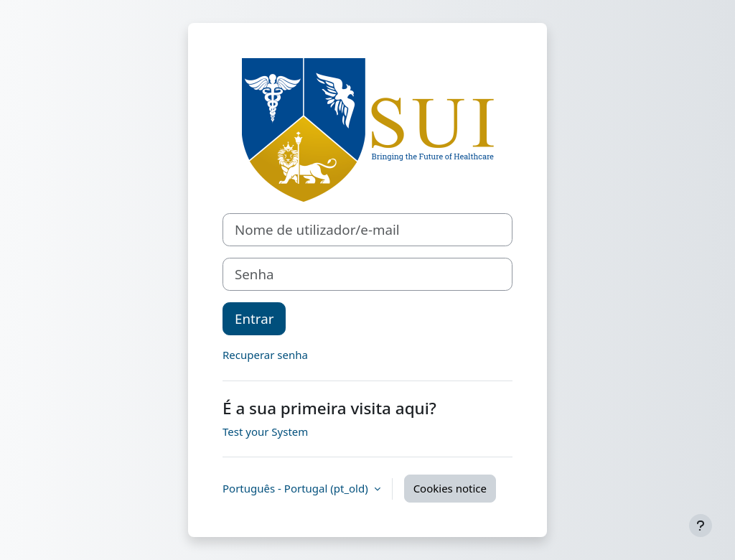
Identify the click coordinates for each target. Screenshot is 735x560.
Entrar (254, 318)
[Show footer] (701, 526)
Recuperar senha (265, 355)
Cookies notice (450, 488)
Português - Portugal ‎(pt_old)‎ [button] (297, 488)
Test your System (265, 431)
